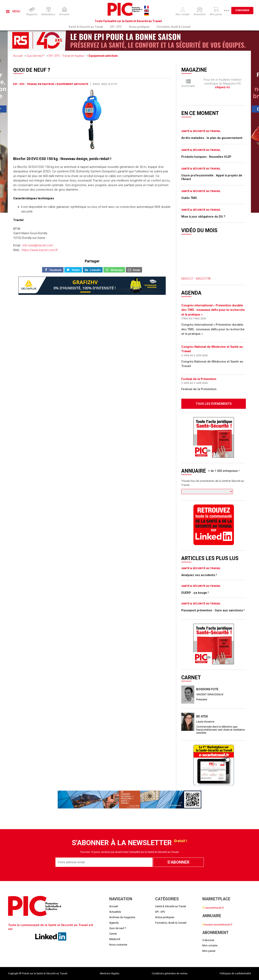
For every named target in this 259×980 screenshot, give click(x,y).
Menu (13, 11)
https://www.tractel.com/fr (40, 250)
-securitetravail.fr (213, 908)
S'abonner (242, 10)
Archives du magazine (122, 917)
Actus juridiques (139, 27)
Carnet (113, 934)
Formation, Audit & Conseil (174, 27)
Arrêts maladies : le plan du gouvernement (212, 138)
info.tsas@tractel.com (38, 245)
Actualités (115, 912)
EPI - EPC (116, 27)
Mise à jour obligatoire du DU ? (203, 217)
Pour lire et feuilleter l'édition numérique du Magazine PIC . (223, 83)
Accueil (18, 56)
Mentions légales (110, 974)
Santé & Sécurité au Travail (86, 27)
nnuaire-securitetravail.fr (217, 925)
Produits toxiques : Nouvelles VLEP (206, 157)
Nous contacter (118, 945)
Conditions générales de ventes (170, 974)
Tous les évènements (214, 404)
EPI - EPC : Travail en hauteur (67, 56)
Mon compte (210, 945)
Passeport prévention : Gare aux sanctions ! (213, 610)
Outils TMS (189, 198)
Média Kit (115, 939)
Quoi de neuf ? (36, 56)
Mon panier (209, 951)
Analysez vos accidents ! (199, 575)
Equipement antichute (103, 56)
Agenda (114, 923)
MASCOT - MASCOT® (196, 279)
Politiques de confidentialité (235, 974)
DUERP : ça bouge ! (195, 593)
